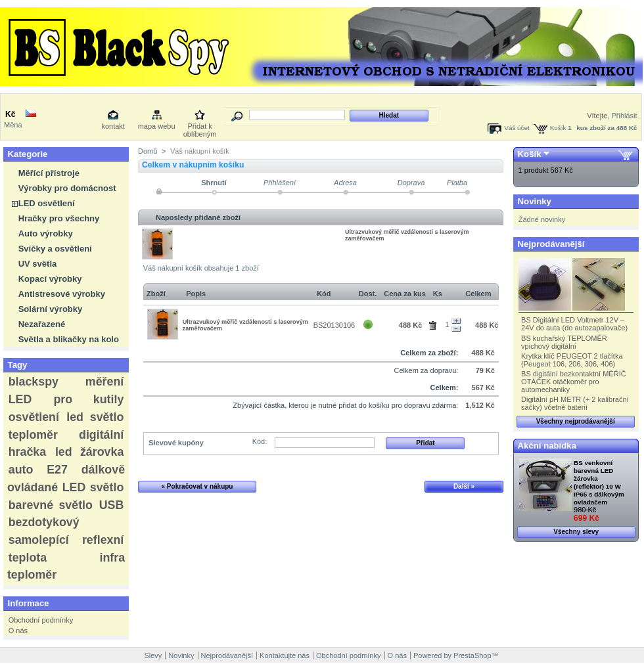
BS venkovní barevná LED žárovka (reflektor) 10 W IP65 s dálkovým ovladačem (599, 482)
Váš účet (517, 128)
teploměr (33, 435)
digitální (101, 435)
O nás (18, 631)
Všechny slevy (576, 532)
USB (112, 505)
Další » (464, 486)
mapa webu (157, 126)
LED (20, 399)
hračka (27, 452)
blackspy (34, 382)
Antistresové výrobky (62, 294)
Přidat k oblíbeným (200, 127)
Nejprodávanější (551, 244)
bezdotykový (44, 522)
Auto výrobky (46, 233)
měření (104, 382)
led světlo (95, 417)
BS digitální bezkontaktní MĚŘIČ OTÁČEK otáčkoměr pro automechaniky (574, 382)
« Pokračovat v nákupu (197, 486)
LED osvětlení (47, 203)
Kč (10, 114)
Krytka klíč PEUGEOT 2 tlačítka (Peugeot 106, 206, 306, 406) (572, 360)
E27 (57, 470)
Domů (148, 151)
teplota (28, 558)
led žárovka (89, 452)
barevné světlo (51, 505)
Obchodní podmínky (41, 620)
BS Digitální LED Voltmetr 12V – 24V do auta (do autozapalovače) (574, 324)
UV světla (38, 264)
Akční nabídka (547, 446)
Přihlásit (624, 116)
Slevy (153, 655)
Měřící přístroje (49, 173)
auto (21, 470)
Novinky (535, 201)
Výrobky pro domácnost (67, 188)
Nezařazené (42, 324)
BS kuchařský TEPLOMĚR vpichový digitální (564, 342)
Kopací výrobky (50, 279)
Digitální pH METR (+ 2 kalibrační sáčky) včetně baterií (575, 403)
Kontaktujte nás (285, 655)
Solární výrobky (51, 309)
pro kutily (88, 399)
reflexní (103, 540)
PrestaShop (472, 655)
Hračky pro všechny (59, 218)
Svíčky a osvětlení (55, 249)
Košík (558, 128)
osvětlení (34, 417)
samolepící (39, 540)
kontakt (113, 126)
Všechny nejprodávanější (576, 421)
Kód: (260, 441)
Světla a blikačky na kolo (69, 339)
